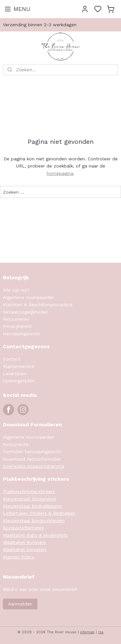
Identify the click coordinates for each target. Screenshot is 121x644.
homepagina (60, 173)
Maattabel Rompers (24, 542)
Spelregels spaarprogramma (34, 466)
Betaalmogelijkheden (25, 312)
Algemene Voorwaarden (29, 297)
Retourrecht (16, 444)
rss (101, 632)
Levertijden (15, 374)
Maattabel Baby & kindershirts (35, 535)
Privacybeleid (17, 326)
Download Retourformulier (32, 459)
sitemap (87, 632)
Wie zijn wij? (16, 290)
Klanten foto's (19, 557)
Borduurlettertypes (23, 528)
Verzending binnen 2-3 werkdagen (40, 25)
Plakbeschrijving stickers (29, 491)
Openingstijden (19, 381)
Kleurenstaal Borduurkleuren (34, 521)
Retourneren (16, 319)
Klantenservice (19, 366)
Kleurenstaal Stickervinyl (29, 499)
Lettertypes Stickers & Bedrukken (39, 513)
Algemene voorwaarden (29, 437)
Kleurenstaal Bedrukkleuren (33, 506)
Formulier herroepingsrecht (32, 452)
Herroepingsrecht (21, 334)
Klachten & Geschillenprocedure (38, 305)
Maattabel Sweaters (25, 549)
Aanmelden (20, 604)
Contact (12, 359)
